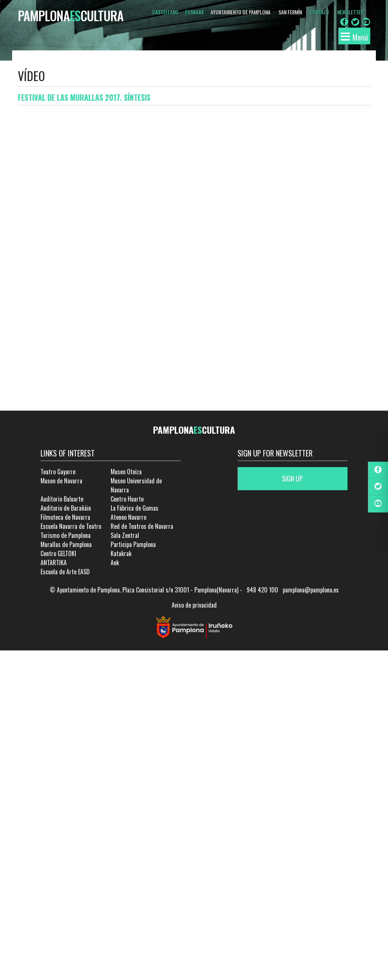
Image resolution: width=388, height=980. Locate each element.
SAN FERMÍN (290, 12)
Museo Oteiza (126, 472)
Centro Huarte (127, 499)
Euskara (195, 12)
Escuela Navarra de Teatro (71, 526)
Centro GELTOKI (58, 553)
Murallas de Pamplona (66, 544)
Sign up (292, 478)
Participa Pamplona (133, 544)
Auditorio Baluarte (62, 499)
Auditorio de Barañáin (66, 508)
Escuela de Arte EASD (65, 572)
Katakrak (121, 553)
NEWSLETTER (350, 12)
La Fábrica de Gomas (135, 508)
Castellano (165, 12)
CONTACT (320, 12)
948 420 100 (262, 590)
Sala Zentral (125, 535)
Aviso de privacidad (194, 605)
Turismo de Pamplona (66, 535)
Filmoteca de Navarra (65, 517)
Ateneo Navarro (128, 517)
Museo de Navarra (61, 481)
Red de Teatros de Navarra (142, 526)
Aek (115, 563)
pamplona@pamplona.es (311, 590)
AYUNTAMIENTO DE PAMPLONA (241, 12)
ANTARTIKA (54, 563)
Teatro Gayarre (58, 472)
